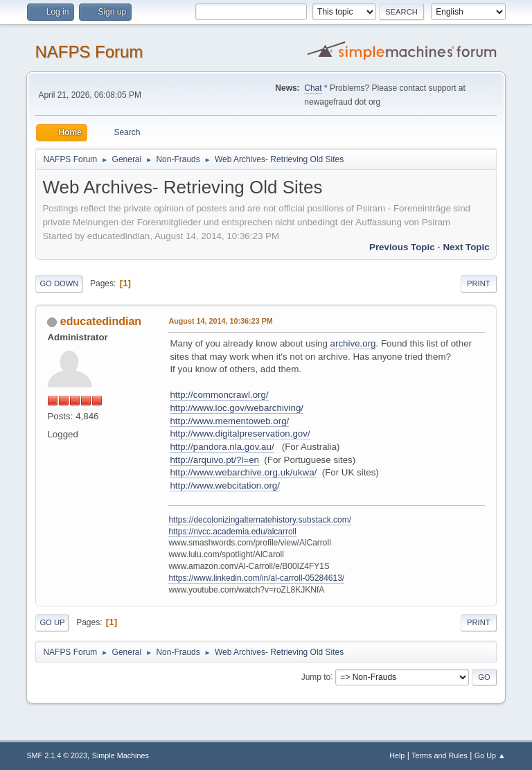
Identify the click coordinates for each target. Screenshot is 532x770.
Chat (313, 88)
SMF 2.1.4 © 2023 (57, 755)
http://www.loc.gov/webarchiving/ (237, 408)
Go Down (59, 283)
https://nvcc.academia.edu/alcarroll (232, 532)
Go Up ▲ (490, 755)
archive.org (353, 343)
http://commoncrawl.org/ (219, 395)
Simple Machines (121, 755)
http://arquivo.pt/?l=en (214, 460)
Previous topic (402, 247)
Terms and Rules (440, 755)
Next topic (466, 247)
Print (479, 283)
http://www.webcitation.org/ (225, 485)
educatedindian (101, 321)
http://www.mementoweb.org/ (229, 421)
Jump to (316, 676)
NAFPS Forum (89, 52)
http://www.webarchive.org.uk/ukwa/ (243, 472)
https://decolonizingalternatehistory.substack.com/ (260, 520)
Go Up (52, 622)
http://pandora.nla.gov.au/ (222, 447)
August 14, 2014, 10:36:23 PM (220, 321)
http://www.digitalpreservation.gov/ (240, 434)
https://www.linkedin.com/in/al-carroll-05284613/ (256, 578)
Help (397, 755)
